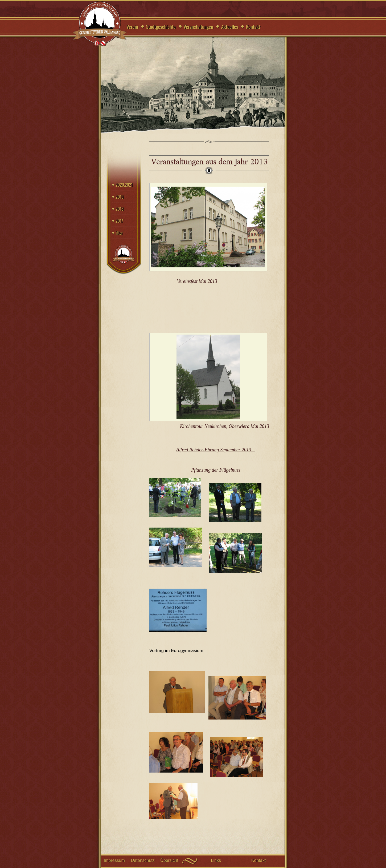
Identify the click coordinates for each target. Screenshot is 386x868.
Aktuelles (230, 26)
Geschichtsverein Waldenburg (100, 24)
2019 (120, 197)
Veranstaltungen (198, 26)
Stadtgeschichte (161, 26)
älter (119, 233)
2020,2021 (124, 185)
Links (216, 860)
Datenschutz (143, 860)
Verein (132, 26)
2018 (120, 209)
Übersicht (169, 860)
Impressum (114, 860)
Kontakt (253, 26)
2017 (119, 221)
